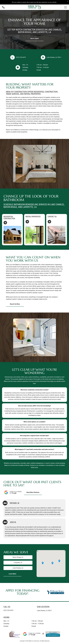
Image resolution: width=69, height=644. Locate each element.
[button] (65, 7)
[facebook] (43, 634)
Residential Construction (9, 217)
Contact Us (52, 216)
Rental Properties (33, 216)
